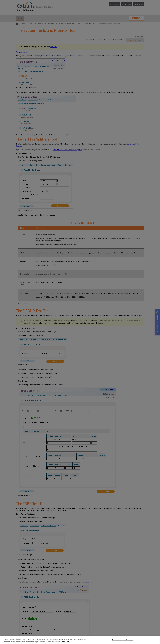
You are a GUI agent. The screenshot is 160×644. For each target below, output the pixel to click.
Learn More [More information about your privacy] (66, 642)
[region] (80, 640)
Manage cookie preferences (122, 640)
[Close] (156, 640)
